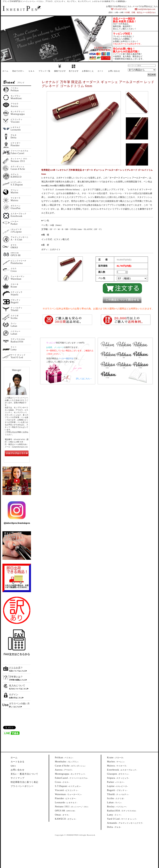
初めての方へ (18, 71)
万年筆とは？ (16, 677)
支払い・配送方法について (24, 774)
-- (64, 758)
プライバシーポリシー (22, 786)
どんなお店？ (16, 668)
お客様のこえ (88, 71)
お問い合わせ (114, 71)
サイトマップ (18, 778)
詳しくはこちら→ (84, 379)
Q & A (31, 71)
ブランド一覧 (44, 71)
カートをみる (18, 762)
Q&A (13, 766)
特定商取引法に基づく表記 (24, 782)
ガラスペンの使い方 (19, 704)
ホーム (5, 71)
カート (100, 71)
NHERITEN (20, 10)
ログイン (14, 695)
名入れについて (17, 686)
